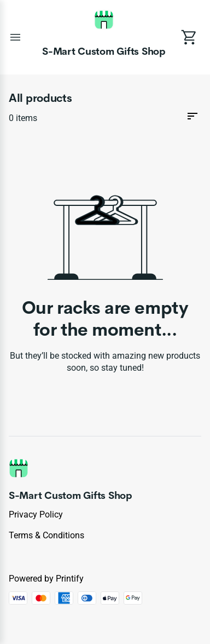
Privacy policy (36, 514)
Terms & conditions (46, 535)
